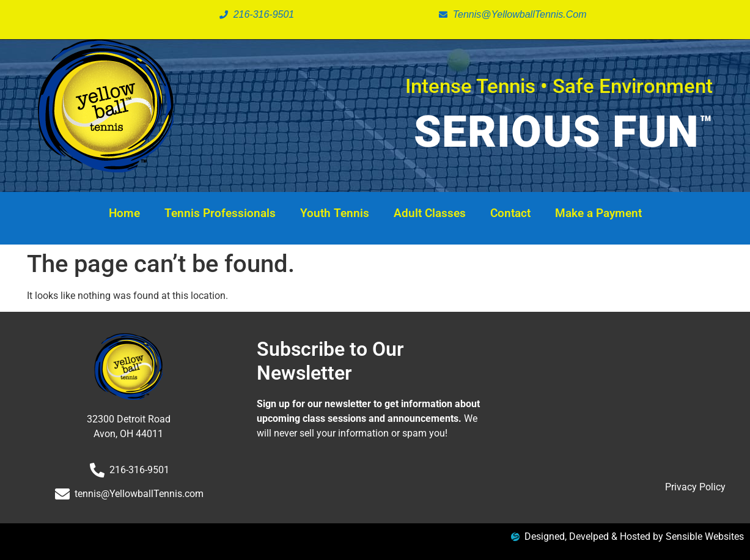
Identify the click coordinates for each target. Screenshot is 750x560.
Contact (510, 213)
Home (124, 213)
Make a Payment (598, 213)
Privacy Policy (695, 487)
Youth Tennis (335, 213)
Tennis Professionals (220, 213)
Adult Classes (430, 213)
